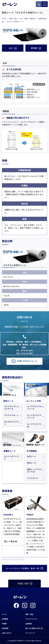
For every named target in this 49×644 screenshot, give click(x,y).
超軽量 (36, 48)
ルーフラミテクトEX (34, 425)
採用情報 (5, 628)
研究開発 (5, 619)
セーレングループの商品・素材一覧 (25, 568)
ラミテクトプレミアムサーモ (11, 408)
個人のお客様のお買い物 (34, 628)
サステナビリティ (32, 619)
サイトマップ (30, 633)
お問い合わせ (7, 633)
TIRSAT (30, 515)
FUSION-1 (8, 515)
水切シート (32, 456)
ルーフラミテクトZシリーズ (35, 408)
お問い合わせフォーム (24, 361)
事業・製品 (13, 18)
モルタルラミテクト (11, 423)
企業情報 (29, 624)
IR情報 (4, 624)
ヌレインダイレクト (11, 457)
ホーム (4, 614)
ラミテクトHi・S (11, 415)
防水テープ (32, 463)
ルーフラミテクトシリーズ (34, 416)
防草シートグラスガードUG (34, 470)
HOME (4, 18)
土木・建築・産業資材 (28, 18)
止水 (13, 48)
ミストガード (33, 478)
